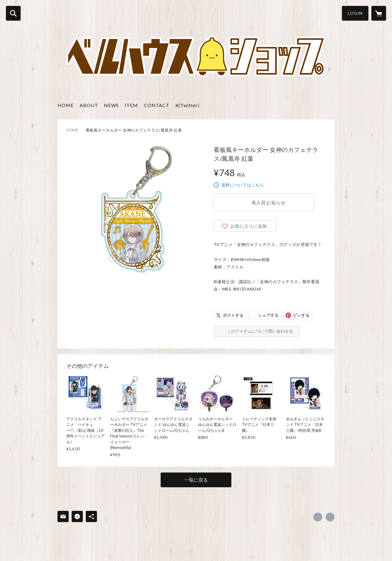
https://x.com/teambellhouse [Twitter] (318, 517)
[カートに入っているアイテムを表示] (379, 13)
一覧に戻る (196, 480)
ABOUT (89, 105)
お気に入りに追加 (249, 226)
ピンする (301, 315)
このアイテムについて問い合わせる (260, 331)
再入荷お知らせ (269, 202)
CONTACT (157, 105)
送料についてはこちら (243, 185)
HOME (66, 105)
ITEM (131, 105)
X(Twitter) (187, 105)
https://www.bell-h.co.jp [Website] (330, 517)
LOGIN (355, 13)
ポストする (233, 315)
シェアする (268, 315)
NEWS (111, 105)
